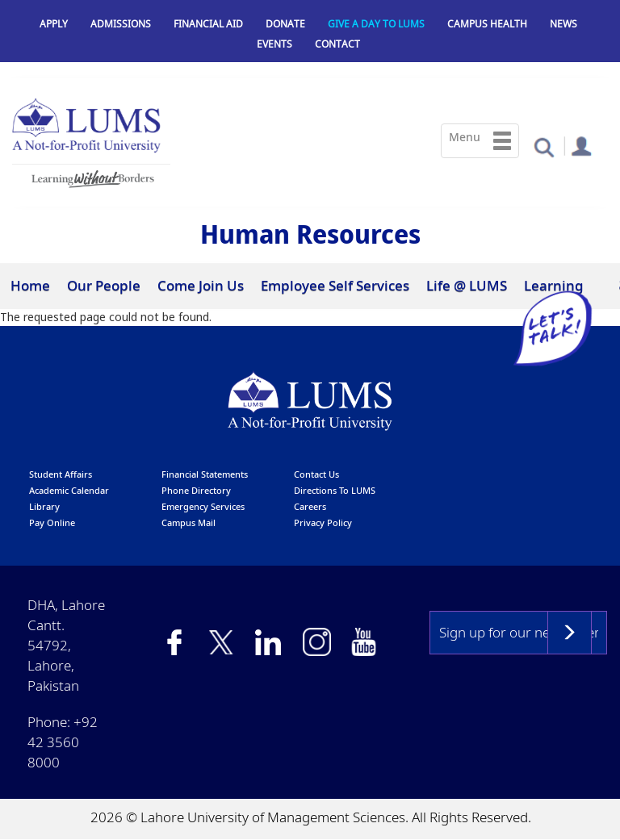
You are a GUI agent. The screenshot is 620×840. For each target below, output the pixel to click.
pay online (52, 522)
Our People (104, 285)
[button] (544, 146)
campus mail (189, 522)
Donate (285, 24)
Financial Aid (208, 24)
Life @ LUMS (467, 285)
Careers (310, 506)
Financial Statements (205, 474)
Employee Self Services (335, 285)
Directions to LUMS (335, 490)
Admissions (121, 24)
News (563, 24)
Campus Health (487, 24)
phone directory (196, 490)
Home (30, 285)
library (44, 506)
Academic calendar (69, 490)
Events (274, 44)
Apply (54, 24)
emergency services (203, 506)
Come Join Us (201, 285)
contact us (316, 474)
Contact (337, 44)
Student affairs (61, 474)
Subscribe (570, 633)
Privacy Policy (323, 522)
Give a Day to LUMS (376, 24)
